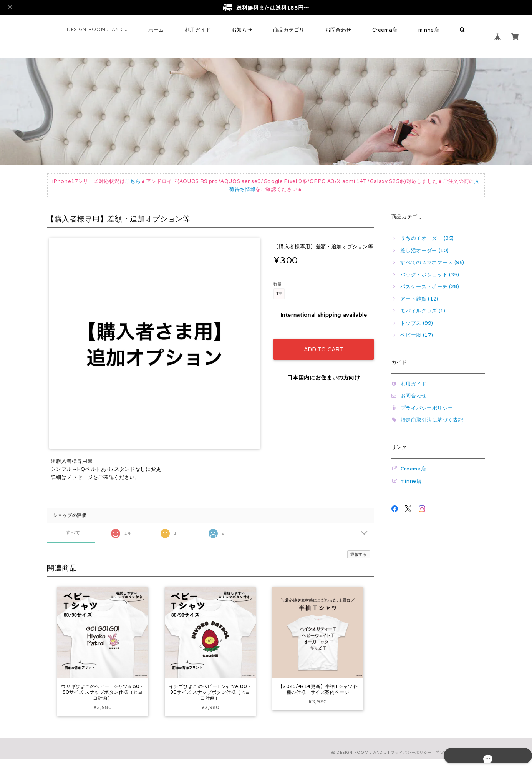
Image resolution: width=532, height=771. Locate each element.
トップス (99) (417, 323)
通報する (359, 554)
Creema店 (385, 30)
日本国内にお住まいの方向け (324, 369)
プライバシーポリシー (427, 408)
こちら (133, 181)
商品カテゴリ (289, 30)
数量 (278, 284)
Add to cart (323, 341)
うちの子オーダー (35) (427, 238)
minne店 (429, 30)
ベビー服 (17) (417, 335)
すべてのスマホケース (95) (432, 262)
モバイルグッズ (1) (423, 311)
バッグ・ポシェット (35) (430, 275)
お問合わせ (338, 30)
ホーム (156, 30)
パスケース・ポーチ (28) (430, 287)
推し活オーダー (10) (424, 250)
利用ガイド (198, 30)
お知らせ (242, 30)
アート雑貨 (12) (419, 299)
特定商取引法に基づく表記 (432, 420)
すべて (73, 533)
